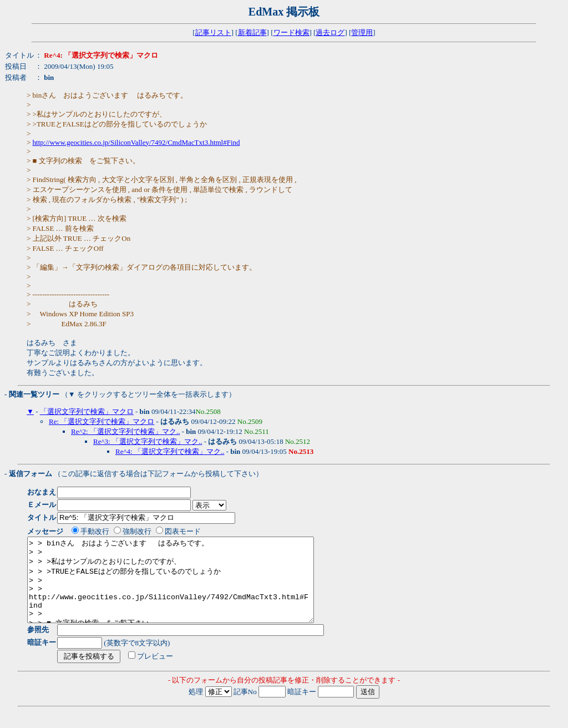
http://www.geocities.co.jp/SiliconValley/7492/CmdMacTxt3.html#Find (136, 142)
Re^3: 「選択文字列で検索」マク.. (148, 441)
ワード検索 (291, 32)
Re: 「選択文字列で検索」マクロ (102, 421)
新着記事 (252, 32)
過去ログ (330, 32)
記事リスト (213, 32)
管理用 (362, 32)
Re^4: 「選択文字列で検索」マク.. (170, 451)
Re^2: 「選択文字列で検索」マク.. (125, 431)
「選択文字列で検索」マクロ (87, 411)
